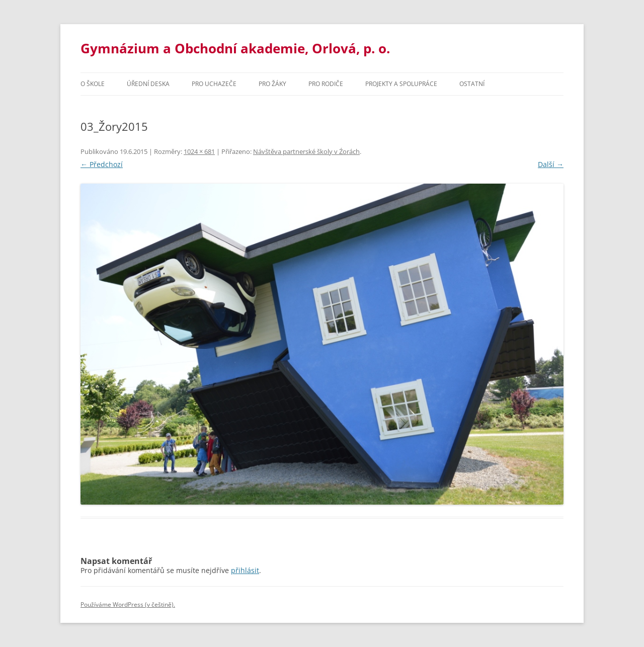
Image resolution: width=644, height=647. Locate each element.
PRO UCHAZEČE (214, 84)
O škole (93, 84)
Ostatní (472, 84)
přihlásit (245, 570)
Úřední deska (148, 84)
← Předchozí (102, 164)
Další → (551, 164)
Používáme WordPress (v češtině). (128, 604)
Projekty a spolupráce (401, 84)
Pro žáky (272, 84)
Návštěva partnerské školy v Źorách (306, 151)
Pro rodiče (326, 84)
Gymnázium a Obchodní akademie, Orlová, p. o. (235, 48)
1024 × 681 (199, 151)
